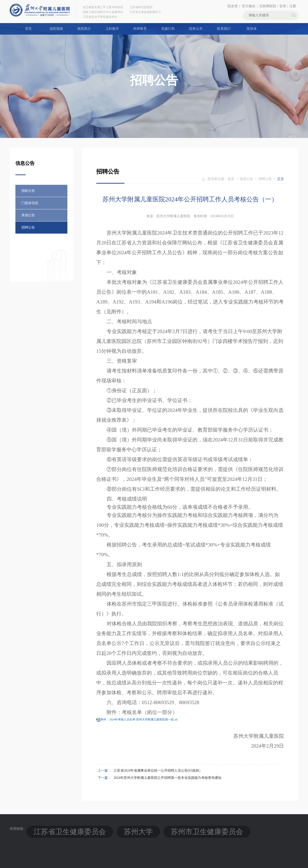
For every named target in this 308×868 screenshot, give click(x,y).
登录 (283, 6)
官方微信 (249, 6)
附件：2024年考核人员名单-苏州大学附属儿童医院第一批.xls (139, 719)
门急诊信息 (30, 203)
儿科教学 (112, 29)
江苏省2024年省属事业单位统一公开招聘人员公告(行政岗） (158, 771)
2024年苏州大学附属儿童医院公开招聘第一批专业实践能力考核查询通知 (167, 778)
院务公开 (196, 29)
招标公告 (28, 191)
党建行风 (168, 29)
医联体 (252, 29)
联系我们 (224, 29)
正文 (281, 179)
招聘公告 (28, 227)
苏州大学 (86, 829)
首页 (28, 29)
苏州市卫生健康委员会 (123, 829)
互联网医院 (268, 6)
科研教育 (140, 29)
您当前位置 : (217, 179)
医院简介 (84, 29)
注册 (293, 6)
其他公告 (28, 215)
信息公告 (246, 179)
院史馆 (233, 6)
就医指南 (56, 29)
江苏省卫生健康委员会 (50, 829)
